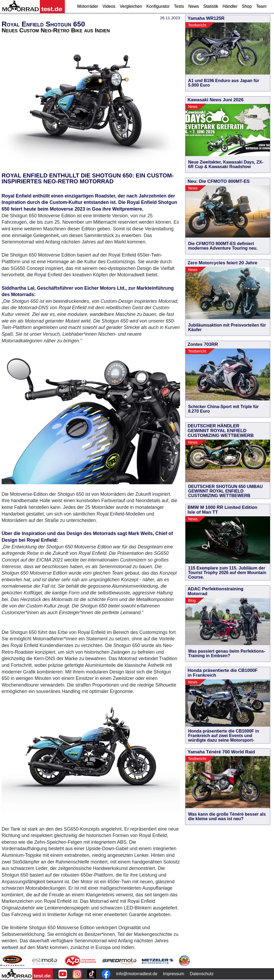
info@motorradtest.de (137, 974)
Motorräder (87, 6)
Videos (109, 6)
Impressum (174, 974)
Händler (230, 6)
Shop (247, 6)
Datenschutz (202, 974)
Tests (179, 6)
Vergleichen (131, 6)
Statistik (211, 6)
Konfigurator (158, 6)
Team (261, 6)
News (193, 6)
